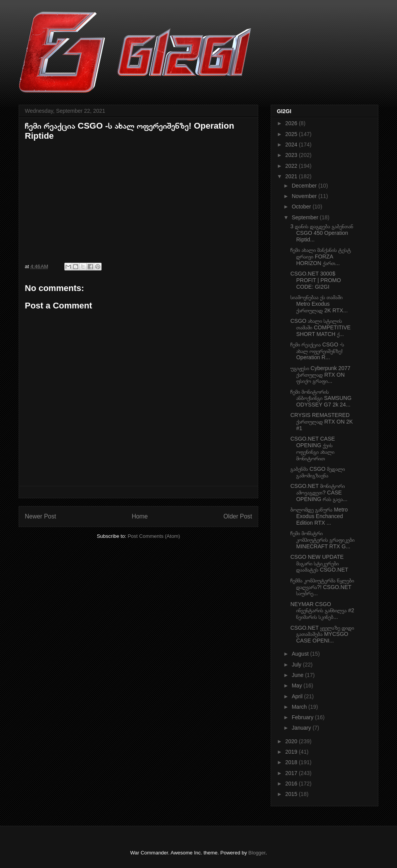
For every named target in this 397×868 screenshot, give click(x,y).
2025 (292, 134)
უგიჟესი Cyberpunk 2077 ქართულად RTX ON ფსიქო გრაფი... (320, 375)
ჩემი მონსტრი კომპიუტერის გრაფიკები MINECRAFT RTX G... (323, 540)
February (303, 717)
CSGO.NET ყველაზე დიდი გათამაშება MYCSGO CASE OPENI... (322, 634)
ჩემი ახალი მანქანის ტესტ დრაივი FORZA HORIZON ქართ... (321, 257)
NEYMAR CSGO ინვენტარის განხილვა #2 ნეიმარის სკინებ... (322, 611)
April (298, 696)
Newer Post (41, 516)
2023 (292, 155)
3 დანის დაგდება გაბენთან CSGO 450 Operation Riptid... (322, 233)
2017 (292, 773)
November (305, 196)
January (302, 728)
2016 (292, 784)
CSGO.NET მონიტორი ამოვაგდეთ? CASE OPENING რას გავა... (319, 493)
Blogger (257, 853)
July (297, 665)
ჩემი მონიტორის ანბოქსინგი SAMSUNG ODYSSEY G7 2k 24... (321, 398)
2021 (292, 176)
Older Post (238, 516)
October (302, 207)
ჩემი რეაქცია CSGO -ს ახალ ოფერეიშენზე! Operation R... (317, 351)
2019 (292, 752)
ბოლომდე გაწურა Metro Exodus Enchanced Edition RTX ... (319, 516)
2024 (292, 145)
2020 (292, 741)
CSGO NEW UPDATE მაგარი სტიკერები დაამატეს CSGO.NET (319, 563)
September (306, 217)
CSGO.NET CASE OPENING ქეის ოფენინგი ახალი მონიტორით (313, 448)
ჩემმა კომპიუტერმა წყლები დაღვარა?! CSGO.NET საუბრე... (322, 587)
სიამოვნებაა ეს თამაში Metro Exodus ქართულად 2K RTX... (319, 304)
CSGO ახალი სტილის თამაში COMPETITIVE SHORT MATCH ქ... (320, 327)
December (305, 186)
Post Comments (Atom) (154, 536)
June (298, 675)
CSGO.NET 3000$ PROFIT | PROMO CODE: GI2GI (316, 280)
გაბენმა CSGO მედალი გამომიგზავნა (318, 472)
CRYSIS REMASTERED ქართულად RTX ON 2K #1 (322, 422)
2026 (292, 123)
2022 (292, 166)
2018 (292, 762)
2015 (292, 794)
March (300, 707)
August (301, 654)
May (297, 685)
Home (140, 516)
